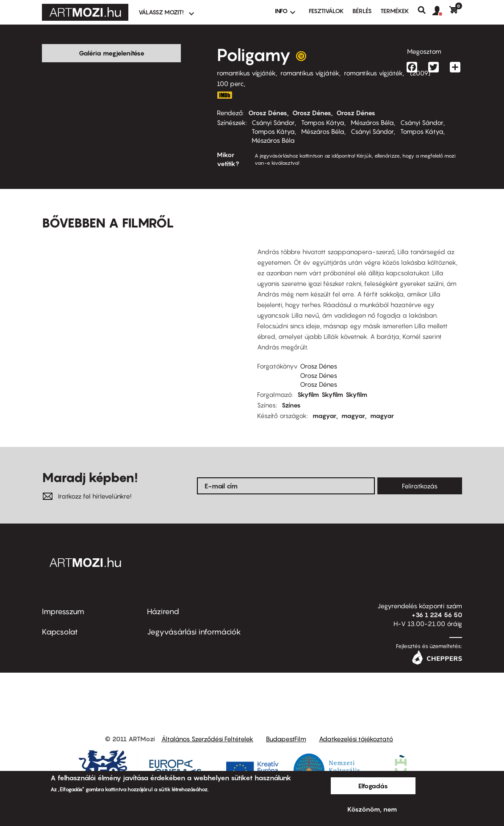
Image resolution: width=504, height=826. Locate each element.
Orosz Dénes (268, 113)
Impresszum (63, 598)
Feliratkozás (420, 473)
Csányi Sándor (273, 122)
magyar (324, 402)
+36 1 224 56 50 (437, 601)
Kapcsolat (60, 619)
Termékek (395, 11)
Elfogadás (373, 786)
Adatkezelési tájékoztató (356, 726)
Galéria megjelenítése (112, 53)
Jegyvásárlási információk (194, 619)
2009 (420, 73)
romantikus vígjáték (246, 73)
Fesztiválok (326, 11)
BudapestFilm (286, 726)
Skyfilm (308, 381)
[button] (441, 11)
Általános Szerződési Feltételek (207, 726)
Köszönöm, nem (372, 809)
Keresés (425, 10)
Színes (291, 392)
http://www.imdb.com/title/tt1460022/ (224, 95)
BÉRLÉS (362, 11)
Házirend (163, 598)
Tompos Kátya (323, 122)
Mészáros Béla (372, 122)
